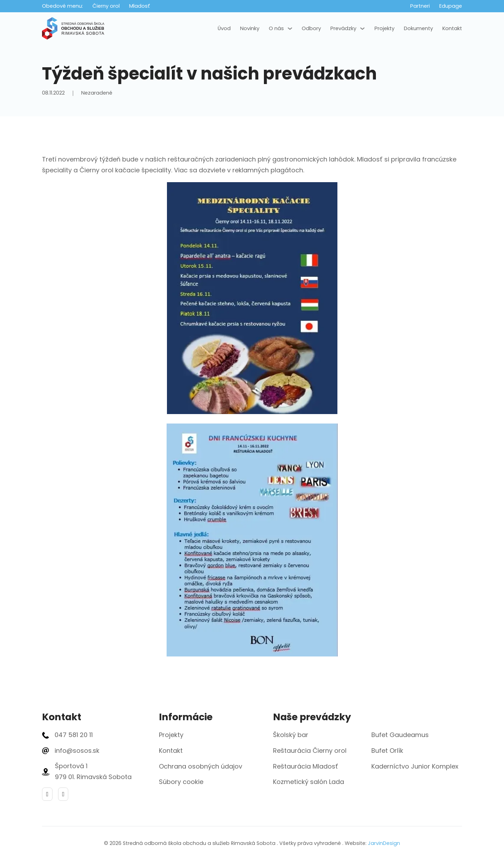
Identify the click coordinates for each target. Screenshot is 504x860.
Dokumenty (418, 28)
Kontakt (452, 28)
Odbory (311, 28)
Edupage (451, 6)
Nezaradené (97, 93)
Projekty (384, 28)
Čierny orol (106, 6)
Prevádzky (343, 28)
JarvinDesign (384, 843)
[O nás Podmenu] (290, 29)
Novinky (250, 28)
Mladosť (140, 6)
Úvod (224, 28)
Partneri (420, 6)
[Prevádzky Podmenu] (362, 29)
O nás (276, 28)
